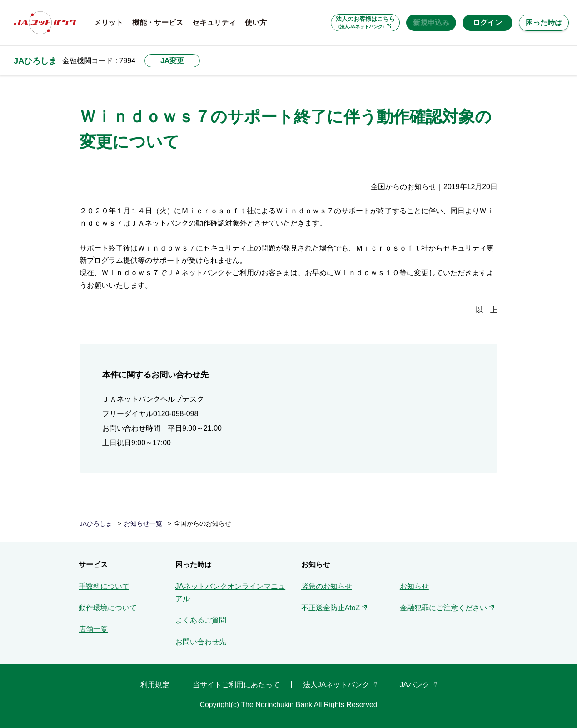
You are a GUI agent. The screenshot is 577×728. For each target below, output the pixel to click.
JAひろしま (35, 61)
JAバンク (415, 685)
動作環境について (108, 608)
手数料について (104, 586)
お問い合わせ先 (201, 642)
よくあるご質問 (201, 620)
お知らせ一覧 (143, 524)
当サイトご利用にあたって (236, 685)
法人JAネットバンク (336, 685)
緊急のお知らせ (327, 586)
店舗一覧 (93, 629)
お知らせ (414, 586)
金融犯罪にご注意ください (443, 608)
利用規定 (155, 685)
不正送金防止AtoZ (331, 608)
